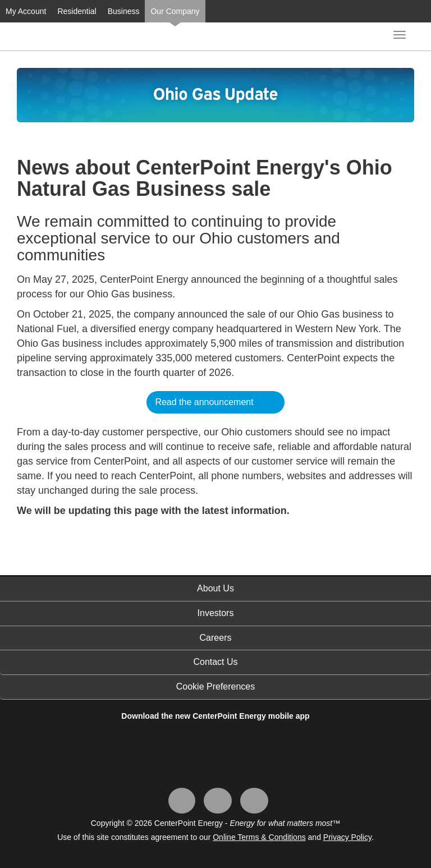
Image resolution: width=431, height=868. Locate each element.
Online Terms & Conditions (259, 837)
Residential (77, 11)
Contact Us (215, 662)
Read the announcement (204, 402)
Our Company (175, 11)
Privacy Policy (347, 837)
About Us (215, 588)
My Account (26, 11)
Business (124, 11)
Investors (216, 613)
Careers (216, 638)
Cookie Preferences (216, 686)
